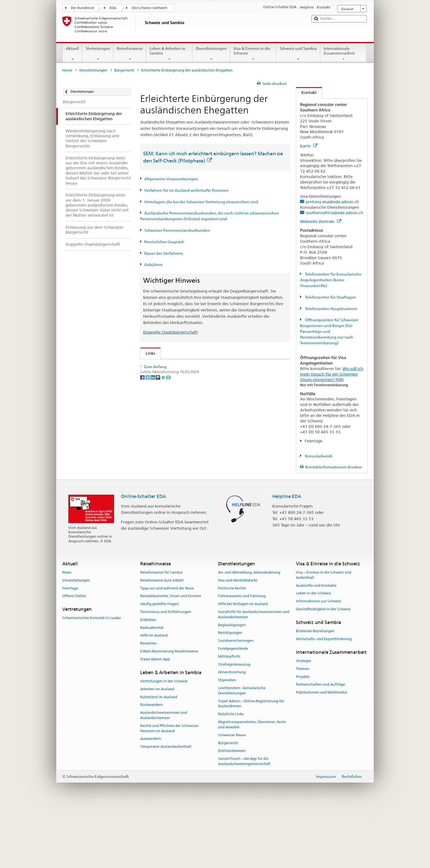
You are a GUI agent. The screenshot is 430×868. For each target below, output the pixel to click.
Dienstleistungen (211, 54)
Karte (309, 146)
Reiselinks (148, 704)
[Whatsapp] (164, 531)
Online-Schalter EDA (143, 557)
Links (148, 353)
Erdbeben (148, 681)
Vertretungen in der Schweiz (164, 742)
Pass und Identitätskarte (238, 641)
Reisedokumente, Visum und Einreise (171, 657)
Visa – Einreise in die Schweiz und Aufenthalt (324, 636)
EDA (113, 8)
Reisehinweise (130, 54)
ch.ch (152, 484)
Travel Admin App (155, 720)
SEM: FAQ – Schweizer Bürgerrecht (180, 375)
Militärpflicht (229, 717)
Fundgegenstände (233, 709)
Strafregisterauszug (234, 725)
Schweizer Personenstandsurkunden (177, 230)
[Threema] (158, 531)
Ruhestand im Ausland (159, 758)
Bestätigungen (230, 694)
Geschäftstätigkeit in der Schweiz (323, 670)
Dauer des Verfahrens (164, 253)
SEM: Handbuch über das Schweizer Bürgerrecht (193, 385)
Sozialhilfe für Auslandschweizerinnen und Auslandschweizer (254, 675)
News (67, 633)
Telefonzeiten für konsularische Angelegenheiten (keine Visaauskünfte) (331, 280)
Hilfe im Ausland (154, 696)
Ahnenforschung (232, 733)
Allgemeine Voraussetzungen (171, 179)
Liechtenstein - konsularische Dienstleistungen (242, 751)
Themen (303, 730)
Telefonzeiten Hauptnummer (331, 309)
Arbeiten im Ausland (157, 750)
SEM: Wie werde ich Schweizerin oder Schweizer (193, 365)
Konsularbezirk (318, 456)
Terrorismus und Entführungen (166, 673)
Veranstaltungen (76, 641)
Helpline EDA (287, 557)
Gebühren (153, 265)
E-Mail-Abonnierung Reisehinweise (169, 712)
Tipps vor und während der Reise (167, 649)
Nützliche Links (231, 775)
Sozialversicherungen (236, 702)
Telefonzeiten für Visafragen (330, 297)
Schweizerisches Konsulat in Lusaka (91, 679)
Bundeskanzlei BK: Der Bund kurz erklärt (186, 503)
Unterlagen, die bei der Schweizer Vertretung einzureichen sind (201, 202)
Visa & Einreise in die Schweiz (253, 54)
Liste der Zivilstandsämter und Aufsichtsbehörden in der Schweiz (208, 464)
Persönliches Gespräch (164, 242)
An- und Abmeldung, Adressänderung (249, 633)
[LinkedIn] (153, 531)
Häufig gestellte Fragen (159, 665)
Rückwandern (152, 766)
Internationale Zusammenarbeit (343, 54)
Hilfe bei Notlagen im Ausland (243, 665)
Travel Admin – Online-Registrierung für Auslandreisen (251, 764)
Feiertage (314, 441)
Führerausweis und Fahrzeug (242, 657)
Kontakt (306, 92)
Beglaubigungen (232, 686)
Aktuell (72, 54)
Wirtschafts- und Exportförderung (324, 700)
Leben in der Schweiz (313, 654)
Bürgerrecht (124, 70)
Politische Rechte (232, 649)
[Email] (168, 531)
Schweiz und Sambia (298, 54)
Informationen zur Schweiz (319, 662)
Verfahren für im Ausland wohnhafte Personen (186, 190)
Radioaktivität (152, 688)
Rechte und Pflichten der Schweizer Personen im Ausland (169, 789)
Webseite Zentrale (321, 221)
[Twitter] (148, 531)
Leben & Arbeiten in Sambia (169, 54)
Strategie (303, 722)
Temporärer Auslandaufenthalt (166, 808)
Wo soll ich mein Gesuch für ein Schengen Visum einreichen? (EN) (332, 374)
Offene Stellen (74, 657)
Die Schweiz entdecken (169, 474)
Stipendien (227, 741)
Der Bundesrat (82, 8)
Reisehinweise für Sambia (161, 633)
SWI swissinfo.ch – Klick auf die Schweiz (185, 493)
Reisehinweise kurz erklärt (162, 641)
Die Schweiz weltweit (149, 8)
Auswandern (151, 800)
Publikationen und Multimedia (321, 753)
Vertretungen (98, 54)
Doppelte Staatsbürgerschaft (170, 332)
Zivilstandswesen (232, 812)
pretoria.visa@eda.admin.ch (332, 202)
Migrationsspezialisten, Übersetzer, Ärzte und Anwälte (252, 785)
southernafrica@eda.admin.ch (334, 213)
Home (67, 70)
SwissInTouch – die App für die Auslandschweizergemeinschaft (244, 822)
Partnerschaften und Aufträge (320, 745)
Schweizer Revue (232, 796)
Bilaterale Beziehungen (315, 692)
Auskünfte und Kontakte (316, 646)
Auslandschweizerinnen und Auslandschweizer (164, 776)
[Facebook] (143, 531)
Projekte (303, 737)
